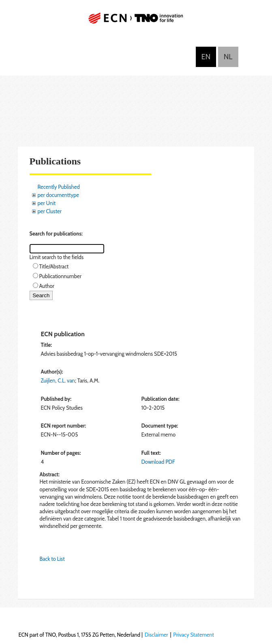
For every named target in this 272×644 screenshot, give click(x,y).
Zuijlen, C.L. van (58, 380)
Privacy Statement (194, 635)
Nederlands (228, 57)
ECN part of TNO (136, 21)
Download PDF (158, 462)
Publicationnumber (60, 276)
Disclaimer (156, 635)
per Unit (47, 203)
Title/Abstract (54, 266)
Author (47, 286)
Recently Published (59, 187)
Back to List (52, 559)
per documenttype (58, 195)
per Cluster (50, 211)
